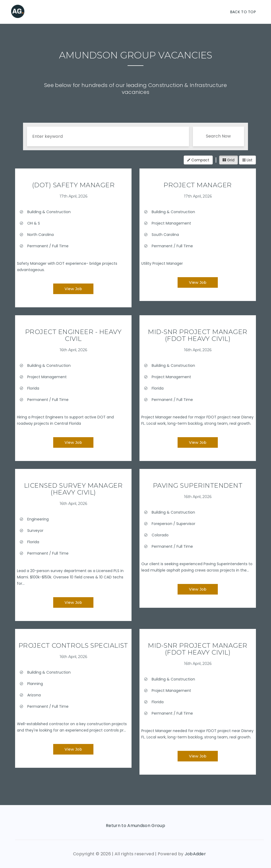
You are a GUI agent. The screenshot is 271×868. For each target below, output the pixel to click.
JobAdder (195, 854)
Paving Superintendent (198, 485)
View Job (73, 289)
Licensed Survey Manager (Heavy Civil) (73, 489)
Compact (198, 160)
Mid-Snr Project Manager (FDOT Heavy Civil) (198, 335)
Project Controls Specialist (73, 645)
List (247, 160)
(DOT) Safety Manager (73, 185)
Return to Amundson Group (135, 826)
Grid (229, 160)
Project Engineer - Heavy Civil (73, 335)
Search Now (218, 136)
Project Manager (198, 185)
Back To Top (243, 12)
